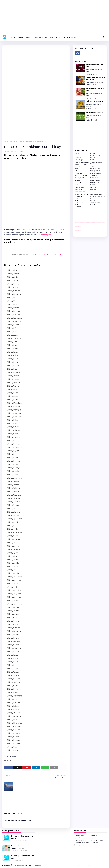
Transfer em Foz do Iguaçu (96, 204)
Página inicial (8, 141)
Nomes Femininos (80, 838)
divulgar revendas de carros (77, 219)
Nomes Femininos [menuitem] (24, 37)
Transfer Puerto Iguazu (82, 162)
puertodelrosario (80, 192)
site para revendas (80, 219)
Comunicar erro (79, 845)
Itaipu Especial (91, 231)
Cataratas (78, 207)
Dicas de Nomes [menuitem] (55, 37)
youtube (75, 231)
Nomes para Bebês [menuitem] (70, 37)
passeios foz (91, 223)
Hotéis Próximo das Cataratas (81, 165)
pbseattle (93, 189)
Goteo (77, 185)
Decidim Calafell (96, 180)
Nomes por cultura (97, 840)
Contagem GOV (95, 171)
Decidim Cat (94, 178)
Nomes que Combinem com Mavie (23, 837)
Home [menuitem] (13, 37)
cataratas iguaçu (81, 231)
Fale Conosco (87, 865)
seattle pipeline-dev (81, 194)
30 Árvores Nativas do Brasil (95, 101)
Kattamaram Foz (90, 231)
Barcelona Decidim (81, 175)
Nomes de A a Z (96, 836)
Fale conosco (95, 843)
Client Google (82, 226)
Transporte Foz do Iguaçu (88, 231)
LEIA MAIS (95, 74)
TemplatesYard (19, 865)
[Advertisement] (54, 18)
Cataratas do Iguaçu (92, 231)
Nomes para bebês (80, 840)
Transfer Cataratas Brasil (96, 163)
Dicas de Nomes (79, 836)
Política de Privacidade (81, 843)
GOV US (77, 153)
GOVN (77, 168)
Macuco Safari (89, 231)
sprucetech (79, 182)
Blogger (93, 166)
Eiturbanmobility (96, 173)
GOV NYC (93, 153)
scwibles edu (79, 196)
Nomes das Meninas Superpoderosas (19, 847)
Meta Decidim (79, 189)
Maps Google (79, 160)
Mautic (93, 185)
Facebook (77, 865)
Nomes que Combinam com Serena (23, 857)
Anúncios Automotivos (98, 196)
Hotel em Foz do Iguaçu (95, 157)
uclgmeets (94, 187)
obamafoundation (96, 194)
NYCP (77, 171)
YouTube (81, 226)
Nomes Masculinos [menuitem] (40, 37)
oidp (92, 192)
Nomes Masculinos (97, 838)
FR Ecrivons (79, 173)
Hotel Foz (93, 160)
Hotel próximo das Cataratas (81, 157)
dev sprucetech (95, 182)
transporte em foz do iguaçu (97, 200)
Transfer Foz (94, 175)
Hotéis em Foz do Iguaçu (80, 200)
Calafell (77, 180)
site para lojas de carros (76, 219)
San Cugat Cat (79, 178)
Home (70, 865)
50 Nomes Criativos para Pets (95, 113)
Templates (38, 865)
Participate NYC (95, 168)
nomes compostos (19, 141)
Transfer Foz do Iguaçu (86, 231)
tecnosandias (79, 187)
